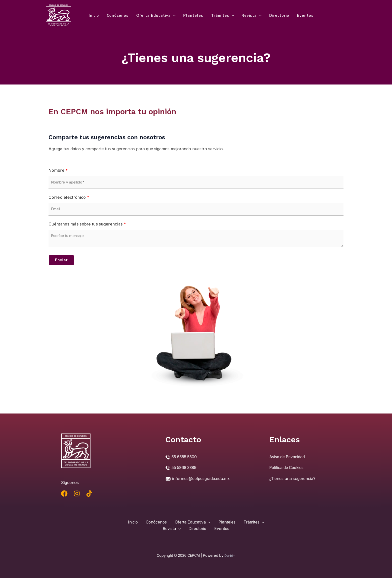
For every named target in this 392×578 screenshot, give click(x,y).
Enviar (61, 260)
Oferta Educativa (155, 15)
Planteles (192, 15)
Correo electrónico (69, 197)
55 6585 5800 (185, 457)
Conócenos (117, 15)
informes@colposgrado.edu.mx (202, 478)
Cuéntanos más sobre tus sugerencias (87, 224)
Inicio (94, 15)
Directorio (278, 15)
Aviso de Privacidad (288, 457)
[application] (173, 15)
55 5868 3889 (185, 467)
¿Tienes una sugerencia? (293, 478)
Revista (250, 15)
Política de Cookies (287, 467)
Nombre (58, 170)
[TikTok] (89, 493)
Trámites (221, 15)
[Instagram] (77, 493)
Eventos (304, 15)
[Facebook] (64, 493)
